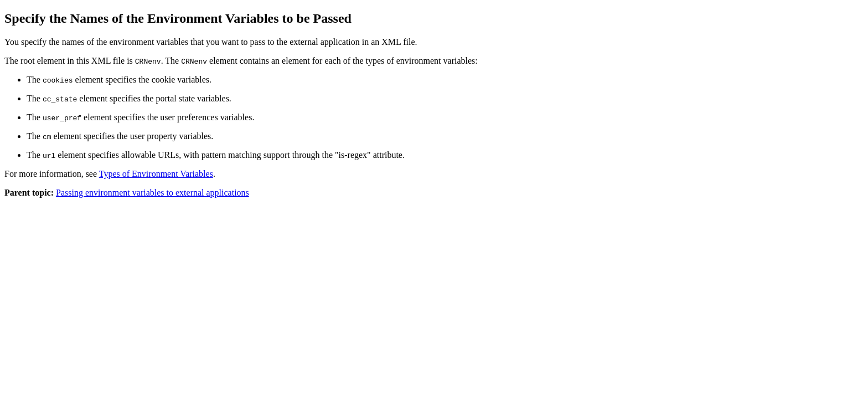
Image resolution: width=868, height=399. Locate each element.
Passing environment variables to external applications (153, 193)
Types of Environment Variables (156, 174)
